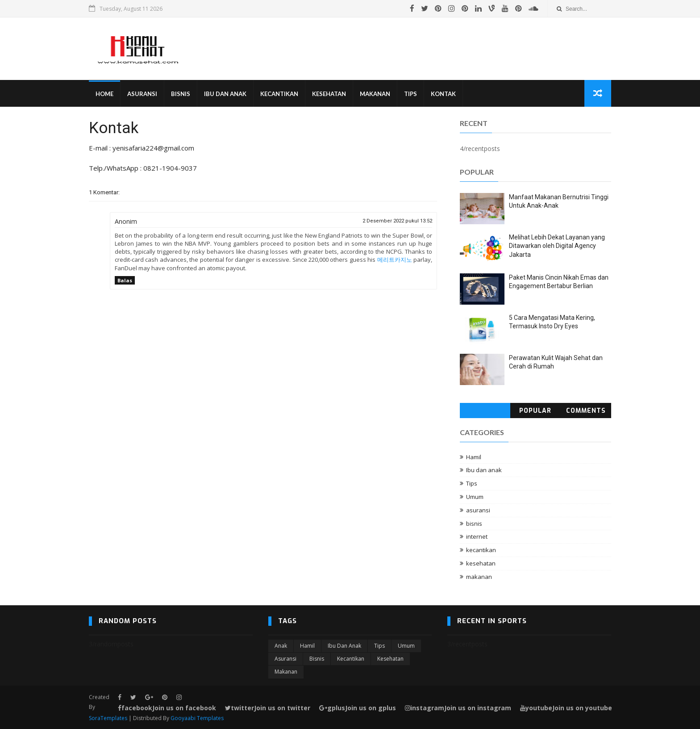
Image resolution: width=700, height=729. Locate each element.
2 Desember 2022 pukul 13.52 (397, 221)
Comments (586, 411)
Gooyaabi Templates (197, 718)
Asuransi (142, 94)
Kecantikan (279, 94)
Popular (535, 411)
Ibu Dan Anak (225, 94)
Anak (281, 646)
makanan (479, 577)
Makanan (375, 94)
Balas (125, 280)
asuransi (478, 510)
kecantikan (481, 550)
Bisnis (181, 94)
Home (104, 94)
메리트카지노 (395, 260)
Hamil (474, 457)
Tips (410, 94)
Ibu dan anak (484, 470)
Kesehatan (329, 94)
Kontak (443, 94)
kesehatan (481, 563)
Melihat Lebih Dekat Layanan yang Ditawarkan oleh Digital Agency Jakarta (557, 246)
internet (477, 536)
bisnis (474, 524)
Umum (475, 497)
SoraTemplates (108, 718)
